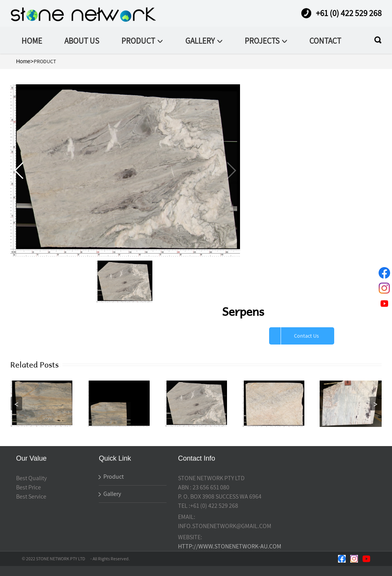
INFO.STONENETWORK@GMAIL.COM (225, 526)
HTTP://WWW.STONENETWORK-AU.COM (230, 546)
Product (111, 477)
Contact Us (306, 336)
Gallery (110, 494)
